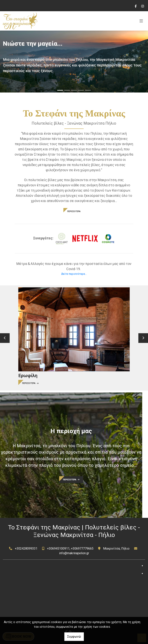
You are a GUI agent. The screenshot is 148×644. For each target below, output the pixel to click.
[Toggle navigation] (141, 21)
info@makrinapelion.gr (74, 553)
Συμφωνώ (74, 637)
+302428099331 (26, 549)
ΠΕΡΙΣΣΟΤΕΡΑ (74, 211)
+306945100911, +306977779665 (70, 549)
